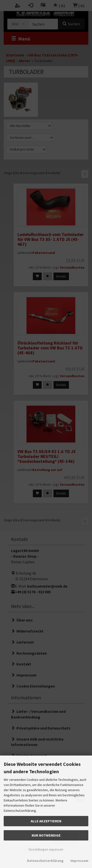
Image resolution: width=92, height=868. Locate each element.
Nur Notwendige (46, 835)
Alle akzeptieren (46, 821)
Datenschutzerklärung (45, 861)
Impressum (79, 861)
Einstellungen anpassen (46, 849)
